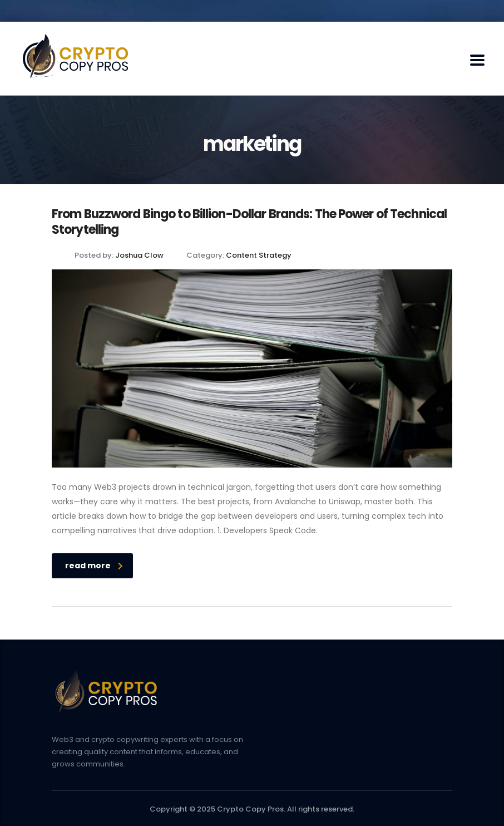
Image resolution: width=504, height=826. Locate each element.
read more (94, 566)
